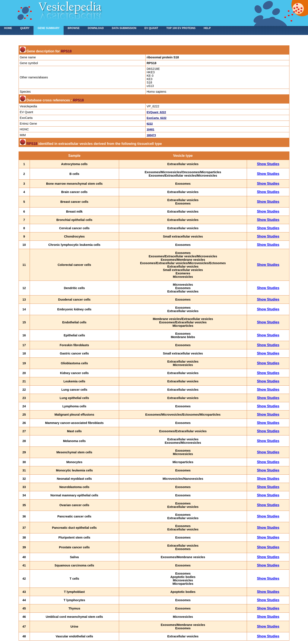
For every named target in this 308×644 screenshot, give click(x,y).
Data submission (124, 28)
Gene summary (49, 28)
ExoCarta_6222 (157, 118)
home (8, 28)
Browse (74, 28)
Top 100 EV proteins (181, 28)
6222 (150, 124)
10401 (150, 129)
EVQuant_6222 (156, 112)
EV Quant (151, 28)
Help (207, 28)
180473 (151, 135)
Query (25, 28)
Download (96, 28)
